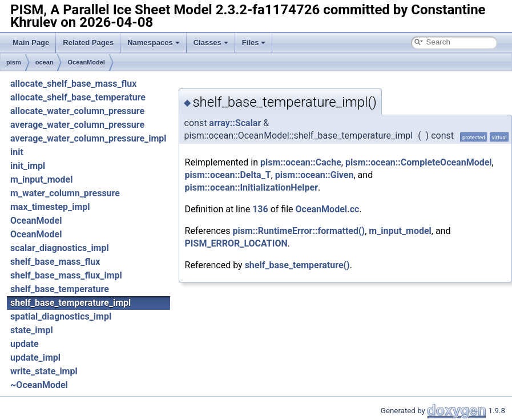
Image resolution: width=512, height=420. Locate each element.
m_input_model (41, 179)
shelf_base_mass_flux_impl (66, 275)
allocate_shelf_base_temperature (78, 97)
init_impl (28, 166)
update (25, 344)
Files (254, 43)
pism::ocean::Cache (301, 162)
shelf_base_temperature (60, 289)
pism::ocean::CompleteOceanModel (419, 162)
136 (260, 209)
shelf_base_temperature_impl (70, 303)
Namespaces (154, 43)
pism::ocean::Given (315, 175)
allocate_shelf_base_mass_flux (73, 84)
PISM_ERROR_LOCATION (236, 243)
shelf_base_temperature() (297, 265)
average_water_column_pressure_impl (88, 138)
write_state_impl (44, 371)
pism (14, 62)
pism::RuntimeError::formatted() (299, 231)
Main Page (31, 43)
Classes (211, 43)
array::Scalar (235, 123)
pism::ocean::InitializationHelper (251, 187)
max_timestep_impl (50, 207)
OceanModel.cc (328, 209)
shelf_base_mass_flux (55, 262)
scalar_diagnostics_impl (60, 248)
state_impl (32, 330)
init (17, 152)
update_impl (35, 358)
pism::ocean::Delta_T (228, 175)
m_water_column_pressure (65, 193)
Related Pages (88, 43)
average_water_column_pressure (77, 125)
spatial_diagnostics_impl (61, 316)
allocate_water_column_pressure (77, 111)
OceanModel (86, 62)
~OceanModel (39, 385)
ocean (45, 62)
